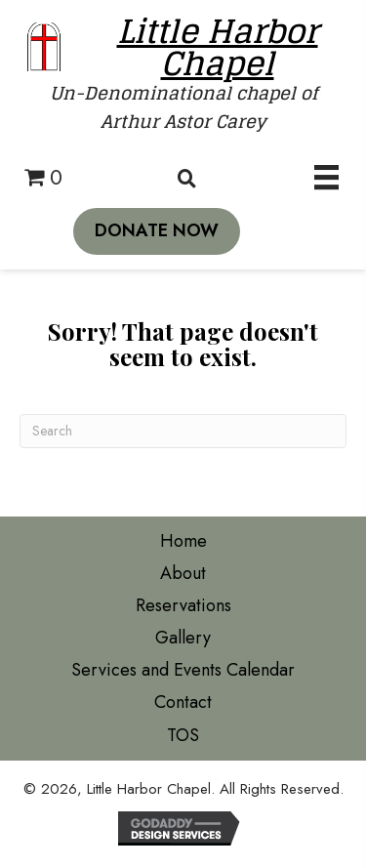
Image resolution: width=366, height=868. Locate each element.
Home (183, 541)
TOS (183, 735)
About (183, 573)
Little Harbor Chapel (218, 47)
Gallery (183, 638)
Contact (183, 702)
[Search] (183, 431)
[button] (157, 231)
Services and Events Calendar (183, 670)
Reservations (183, 605)
